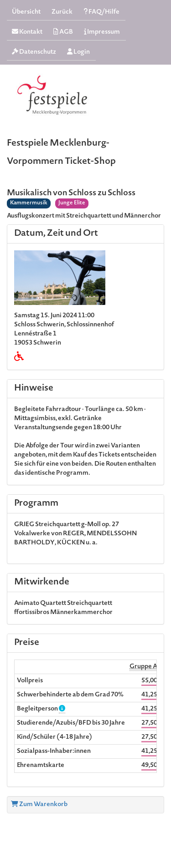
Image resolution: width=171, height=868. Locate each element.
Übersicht (26, 12)
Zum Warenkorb (39, 805)
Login (78, 52)
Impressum (102, 32)
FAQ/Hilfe (101, 12)
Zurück (62, 12)
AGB (63, 32)
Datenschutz (34, 52)
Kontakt (27, 32)
